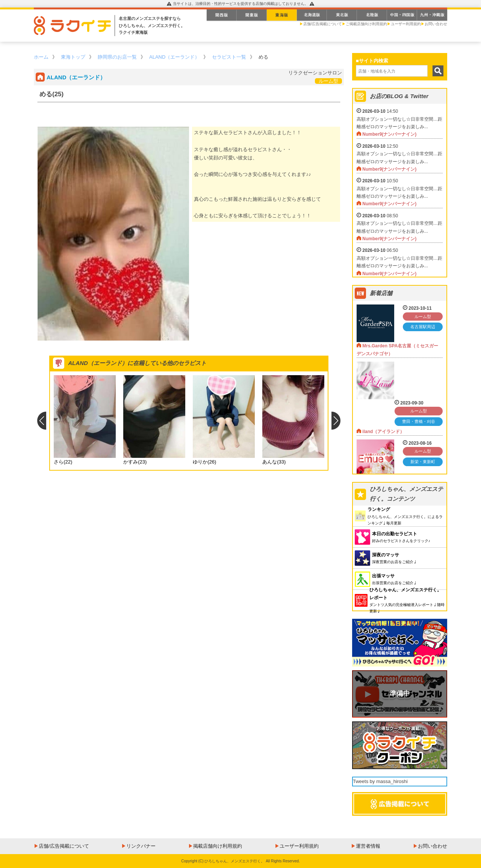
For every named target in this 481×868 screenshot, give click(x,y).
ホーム (41, 57)
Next (336, 421)
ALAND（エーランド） (174, 57)
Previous (42, 421)
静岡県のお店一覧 (117, 57)
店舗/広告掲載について (323, 24)
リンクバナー (141, 846)
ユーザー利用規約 (406, 24)
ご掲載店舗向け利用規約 (366, 24)
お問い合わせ (436, 24)
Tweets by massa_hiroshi (380, 781)
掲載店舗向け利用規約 (218, 846)
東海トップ (73, 57)
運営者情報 (368, 846)
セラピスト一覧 (229, 57)
